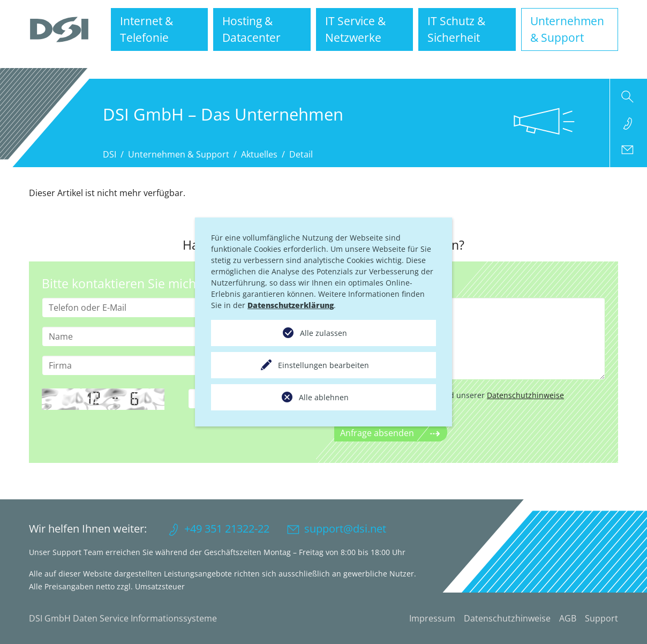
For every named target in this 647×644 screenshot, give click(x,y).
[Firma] (177, 365)
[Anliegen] (470, 339)
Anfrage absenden (377, 433)
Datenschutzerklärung (291, 305)
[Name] (177, 336)
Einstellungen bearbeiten (323, 365)
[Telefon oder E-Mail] (177, 308)
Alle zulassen (323, 333)
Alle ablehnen (324, 397)
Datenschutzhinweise (525, 395)
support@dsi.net (345, 529)
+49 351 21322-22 (227, 529)
